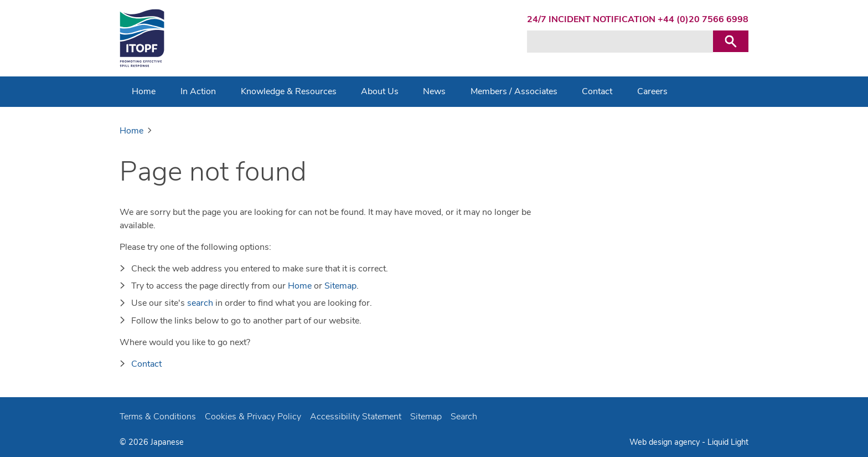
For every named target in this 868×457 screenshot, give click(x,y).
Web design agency (666, 442)
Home (300, 286)
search (200, 303)
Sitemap (340, 286)
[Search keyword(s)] (620, 42)
